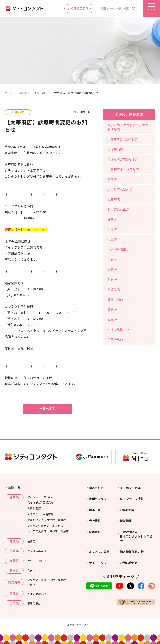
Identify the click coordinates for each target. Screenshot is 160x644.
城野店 (112, 219)
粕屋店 (112, 229)
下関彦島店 (115, 340)
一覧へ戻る (47, 409)
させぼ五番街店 (118, 249)
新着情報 (25, 93)
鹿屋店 (112, 320)
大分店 (112, 270)
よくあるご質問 (101, 544)
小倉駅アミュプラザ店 (123, 169)
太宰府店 (114, 199)
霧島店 (112, 310)
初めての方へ (99, 487)
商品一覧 (96, 506)
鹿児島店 (114, 290)
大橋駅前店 (115, 149)
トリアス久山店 (118, 210)
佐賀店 (112, 240)
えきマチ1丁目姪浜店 (122, 139)
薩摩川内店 (115, 300)
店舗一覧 (15, 487)
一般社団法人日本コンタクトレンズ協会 (136, 530)
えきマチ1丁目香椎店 (122, 159)
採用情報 (96, 525)
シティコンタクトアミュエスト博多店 (128, 127)
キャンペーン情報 (133, 497)
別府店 (112, 280)
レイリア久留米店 (120, 189)
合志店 (112, 260)
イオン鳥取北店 (118, 330)
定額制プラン (99, 497)
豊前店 (112, 180)
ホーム (9, 93)
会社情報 (96, 516)
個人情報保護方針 (133, 544)
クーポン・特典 (132, 487)
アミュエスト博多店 (40, 497)
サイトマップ (99, 554)
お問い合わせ (130, 554)
